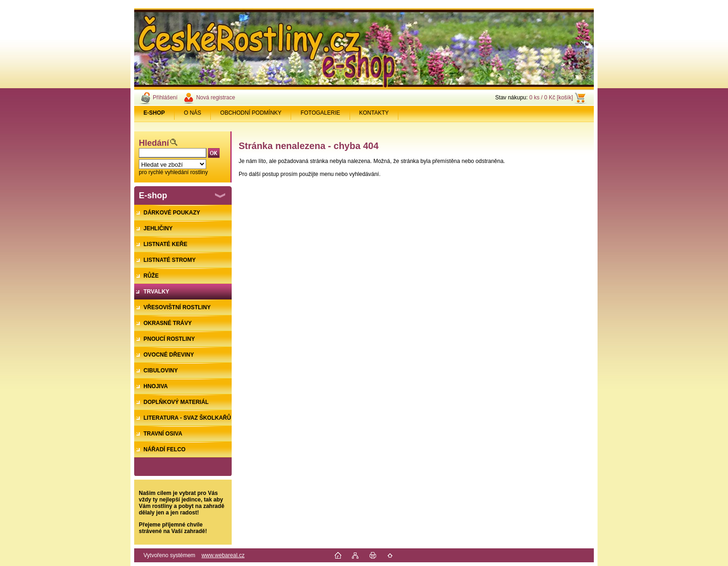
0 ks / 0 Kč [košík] (551, 98)
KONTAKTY (374, 113)
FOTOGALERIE (320, 113)
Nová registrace (215, 98)
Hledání (154, 143)
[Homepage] (154, 113)
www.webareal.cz (223, 555)
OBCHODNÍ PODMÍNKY (251, 113)
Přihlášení (165, 98)
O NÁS (192, 113)
